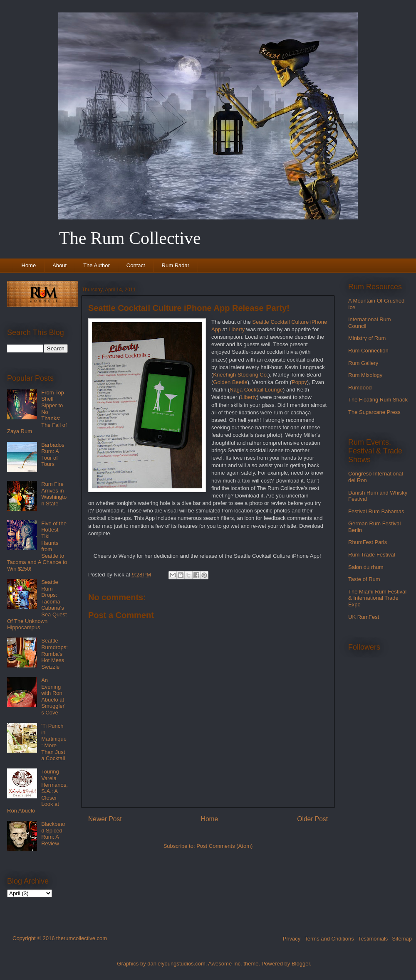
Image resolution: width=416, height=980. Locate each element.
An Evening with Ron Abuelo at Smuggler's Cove (53, 696)
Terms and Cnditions (329, 939)
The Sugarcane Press (374, 412)
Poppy (299, 382)
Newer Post (105, 819)
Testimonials (373, 939)
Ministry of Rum (367, 338)
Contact (136, 265)
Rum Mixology (365, 375)
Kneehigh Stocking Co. (240, 375)
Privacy (292, 939)
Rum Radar (176, 265)
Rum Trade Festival (372, 555)
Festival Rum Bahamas (376, 511)
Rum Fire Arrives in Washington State (54, 494)
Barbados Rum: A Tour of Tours (53, 455)
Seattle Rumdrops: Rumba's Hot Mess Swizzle (54, 654)
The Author (97, 265)
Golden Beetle (230, 382)
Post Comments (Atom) (224, 846)
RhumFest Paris (368, 542)
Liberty (236, 329)
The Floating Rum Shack (378, 400)
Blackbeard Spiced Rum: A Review (53, 834)
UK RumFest (364, 617)
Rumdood (360, 388)
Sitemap (402, 939)
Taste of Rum (364, 579)
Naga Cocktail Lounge (256, 390)
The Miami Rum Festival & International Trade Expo (377, 598)
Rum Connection (368, 351)
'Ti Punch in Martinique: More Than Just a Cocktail (54, 742)
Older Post (312, 819)
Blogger (301, 964)
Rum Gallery (363, 363)
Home (29, 265)
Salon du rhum (366, 567)
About (59, 265)
